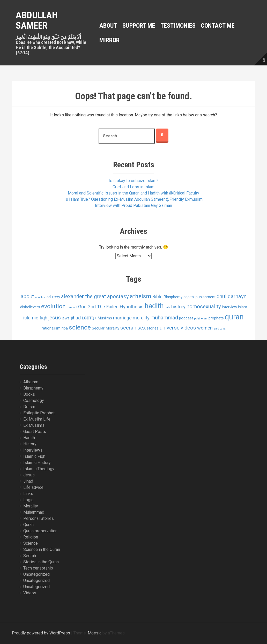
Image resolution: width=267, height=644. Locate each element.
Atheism (31, 382)
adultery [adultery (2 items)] (53, 297)
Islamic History (37, 463)
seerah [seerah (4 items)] (128, 328)
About (108, 26)
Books (29, 394)
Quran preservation (40, 531)
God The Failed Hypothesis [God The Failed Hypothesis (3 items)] (116, 307)
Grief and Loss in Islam (133, 187)
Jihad (28, 481)
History (30, 444)
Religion (31, 537)
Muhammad (34, 512)
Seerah (30, 556)
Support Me (139, 26)
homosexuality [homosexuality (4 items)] (204, 306)
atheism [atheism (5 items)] (141, 296)
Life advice (33, 487)
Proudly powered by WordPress (41, 633)
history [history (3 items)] (178, 307)
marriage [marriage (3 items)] (122, 318)
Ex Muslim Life (37, 419)
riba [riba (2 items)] (65, 328)
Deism (29, 407)
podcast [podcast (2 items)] (186, 318)
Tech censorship (38, 568)
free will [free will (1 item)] (72, 307)
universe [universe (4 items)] (170, 328)
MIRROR (109, 40)
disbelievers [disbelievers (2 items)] (30, 307)
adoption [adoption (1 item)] (40, 297)
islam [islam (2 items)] (243, 307)
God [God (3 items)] (82, 307)
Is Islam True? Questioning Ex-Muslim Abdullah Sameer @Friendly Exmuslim (133, 199)
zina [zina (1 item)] (223, 329)
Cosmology (34, 400)
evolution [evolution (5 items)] (53, 306)
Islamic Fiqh (34, 456)
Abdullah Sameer (37, 20)
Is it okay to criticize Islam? (134, 181)
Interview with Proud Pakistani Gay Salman (133, 205)
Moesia (95, 633)
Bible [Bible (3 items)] (157, 297)
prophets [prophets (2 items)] (216, 318)
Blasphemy (33, 388)
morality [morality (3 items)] (141, 318)
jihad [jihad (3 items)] (76, 318)
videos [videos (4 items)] (188, 328)
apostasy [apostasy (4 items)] (118, 296)
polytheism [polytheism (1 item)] (201, 319)
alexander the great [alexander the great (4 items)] (84, 296)
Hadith (29, 438)
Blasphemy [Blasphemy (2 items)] (173, 297)
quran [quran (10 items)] (234, 317)
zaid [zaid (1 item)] (216, 329)
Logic (28, 500)
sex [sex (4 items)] (142, 328)
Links (28, 494)
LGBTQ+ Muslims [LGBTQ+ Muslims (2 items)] (97, 318)
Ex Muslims (34, 425)
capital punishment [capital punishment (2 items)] (199, 297)
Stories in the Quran (41, 562)
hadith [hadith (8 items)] (154, 306)
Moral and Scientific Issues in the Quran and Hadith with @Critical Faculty (133, 193)
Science (31, 543)
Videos (30, 593)
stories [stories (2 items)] (153, 328)
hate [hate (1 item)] (168, 307)
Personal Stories (39, 518)
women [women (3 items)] (205, 328)
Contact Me (218, 26)
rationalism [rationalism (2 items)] (51, 328)
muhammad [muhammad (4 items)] (164, 318)
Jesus (29, 475)
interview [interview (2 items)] (229, 307)
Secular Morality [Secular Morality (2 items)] (106, 328)
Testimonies (178, 26)
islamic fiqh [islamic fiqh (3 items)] (35, 318)
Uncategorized (36, 574)
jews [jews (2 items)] (66, 318)
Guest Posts (35, 432)
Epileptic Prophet (39, 413)
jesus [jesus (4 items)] (55, 318)
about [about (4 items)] (27, 296)
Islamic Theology (39, 469)
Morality (31, 506)
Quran (28, 525)
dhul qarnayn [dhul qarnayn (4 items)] (232, 296)
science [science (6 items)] (80, 327)
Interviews (33, 450)
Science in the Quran (42, 549)
